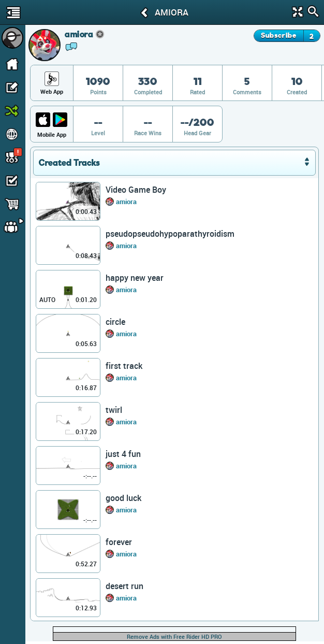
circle (115, 322)
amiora (126, 202)
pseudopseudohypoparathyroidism (170, 234)
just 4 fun (123, 454)
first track (124, 366)
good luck (123, 498)
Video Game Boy (136, 190)
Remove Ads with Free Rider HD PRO (174, 636)
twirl (114, 410)
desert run (124, 586)
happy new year (135, 278)
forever (119, 542)
